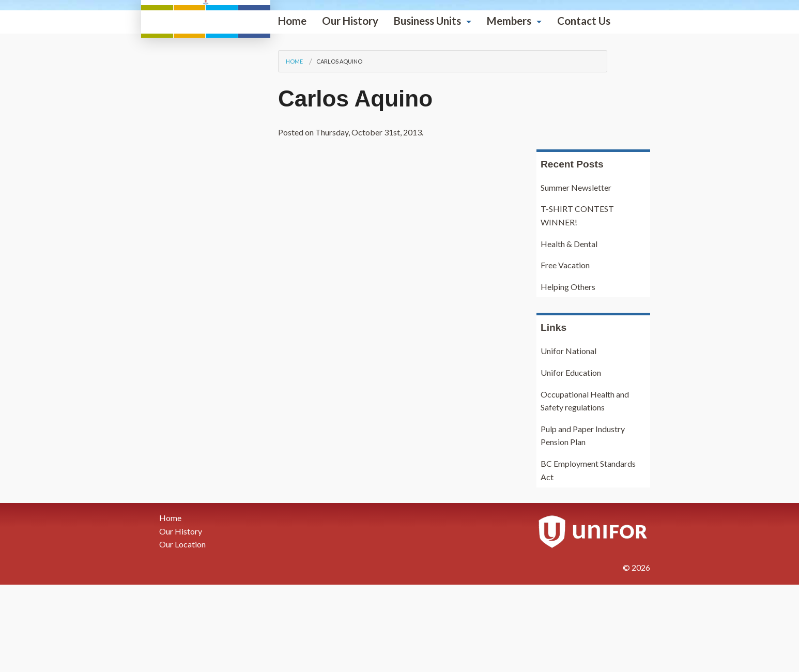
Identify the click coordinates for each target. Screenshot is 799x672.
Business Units (298, 207)
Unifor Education (571, 460)
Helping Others (568, 374)
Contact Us (455, 207)
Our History (221, 207)
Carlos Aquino (210, 248)
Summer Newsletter (576, 275)
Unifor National (568, 439)
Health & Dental (569, 331)
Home (163, 207)
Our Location (182, 632)
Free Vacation (565, 353)
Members (380, 207)
